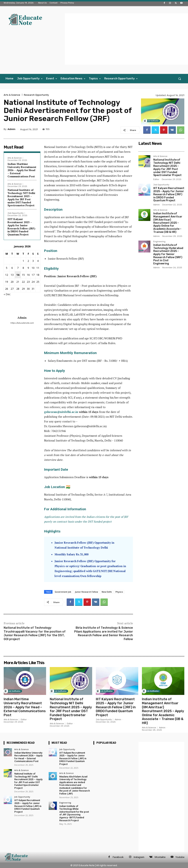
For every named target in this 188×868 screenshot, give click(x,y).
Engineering (159, 242)
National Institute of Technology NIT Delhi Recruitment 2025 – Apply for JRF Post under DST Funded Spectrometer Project (21, 198)
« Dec (7, 294)
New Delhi (107, 592)
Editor (156, 179)
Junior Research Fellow (86, 592)
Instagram (139, 857)
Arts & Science (12, 95)
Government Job (63, 592)
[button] (180, 79)
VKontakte (160, 857)
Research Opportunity (36, 95)
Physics (119, 592)
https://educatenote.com (22, 323)
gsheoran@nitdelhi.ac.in (61, 412)
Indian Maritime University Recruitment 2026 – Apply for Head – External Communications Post (22, 170)
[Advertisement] (126, 39)
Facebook (118, 857)
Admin (11, 129)
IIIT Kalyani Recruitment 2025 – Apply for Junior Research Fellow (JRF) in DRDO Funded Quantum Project (21, 227)
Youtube (180, 857)
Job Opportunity (16, 213)
